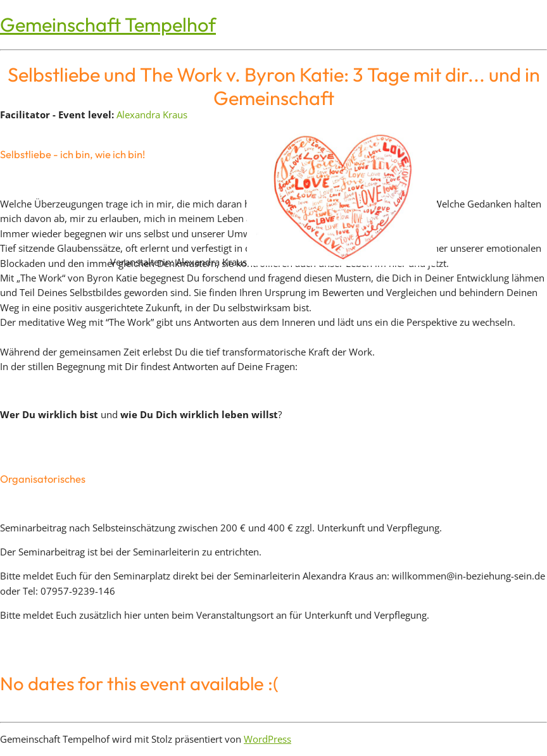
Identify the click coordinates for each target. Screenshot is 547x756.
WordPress (267, 739)
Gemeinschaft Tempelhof (108, 24)
